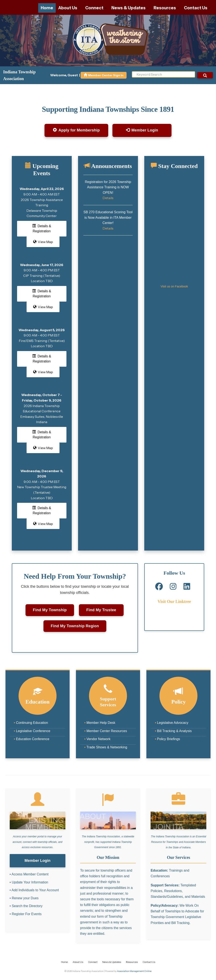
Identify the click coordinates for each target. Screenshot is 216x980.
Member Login (142, 130)
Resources (166, 8)
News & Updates (130, 8)
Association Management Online (134, 971)
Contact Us (197, 8)
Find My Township (50, 610)
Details (108, 198)
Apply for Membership (76, 130)
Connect (96, 8)
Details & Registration (42, 229)
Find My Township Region (75, 626)
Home (47, 8)
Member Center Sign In (104, 75)
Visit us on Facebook (174, 286)
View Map (43, 242)
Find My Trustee (101, 610)
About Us (69, 8)
